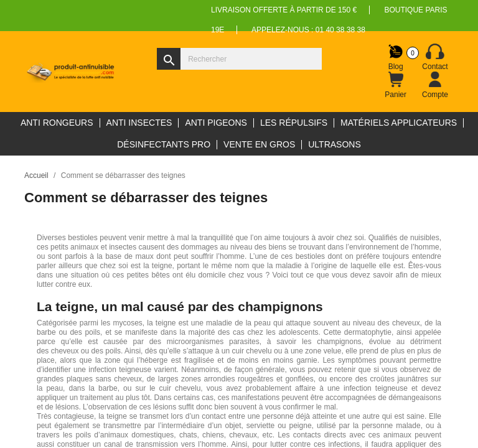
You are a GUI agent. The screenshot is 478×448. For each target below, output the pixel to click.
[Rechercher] (239, 59)
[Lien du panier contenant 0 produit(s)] (396, 85)
